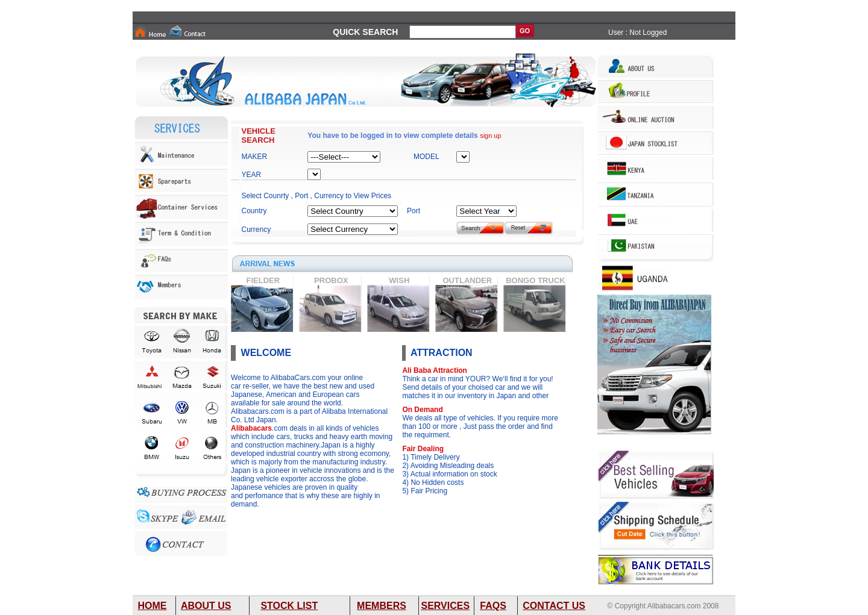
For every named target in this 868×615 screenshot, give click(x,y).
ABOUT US (206, 606)
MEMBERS (382, 606)
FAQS (493, 606)
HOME (153, 606)
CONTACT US (554, 606)
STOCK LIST (289, 606)
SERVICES (445, 606)
